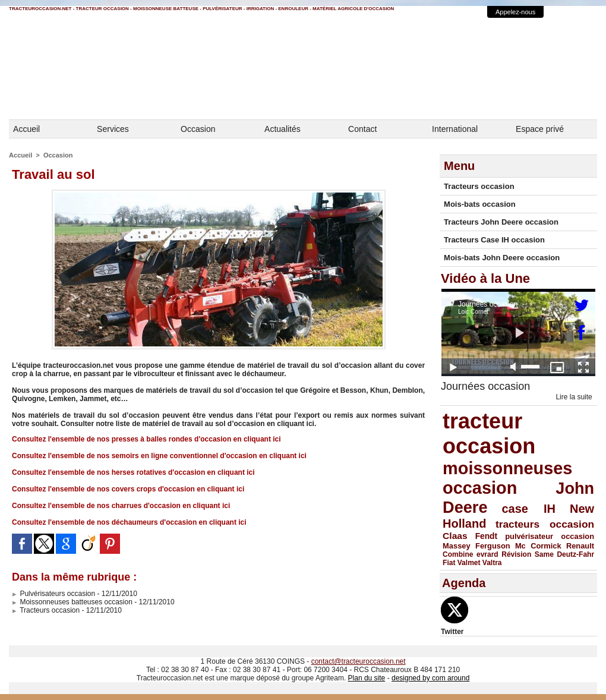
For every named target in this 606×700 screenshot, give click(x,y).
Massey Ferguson (476, 546)
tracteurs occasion (545, 524)
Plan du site (367, 678)
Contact (362, 129)
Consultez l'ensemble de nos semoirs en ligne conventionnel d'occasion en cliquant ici (159, 456)
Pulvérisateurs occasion (53, 594)
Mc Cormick (538, 546)
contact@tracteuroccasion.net (359, 661)
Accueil (26, 129)
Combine (458, 554)
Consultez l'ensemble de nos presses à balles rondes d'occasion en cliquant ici (146, 439)
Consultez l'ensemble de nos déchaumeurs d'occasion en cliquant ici (129, 522)
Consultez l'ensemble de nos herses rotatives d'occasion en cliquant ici (133, 472)
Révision (516, 554)
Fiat (449, 563)
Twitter (452, 632)
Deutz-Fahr (575, 554)
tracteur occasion (489, 433)
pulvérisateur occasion (550, 536)
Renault (580, 546)
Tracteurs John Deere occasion (501, 222)
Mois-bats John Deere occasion (502, 258)
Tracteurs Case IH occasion (494, 240)
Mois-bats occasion (480, 204)
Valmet (469, 563)
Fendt (486, 536)
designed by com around (430, 678)
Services (113, 129)
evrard (487, 554)
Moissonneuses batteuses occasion (72, 602)
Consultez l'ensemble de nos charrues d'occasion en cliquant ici (121, 506)
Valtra (492, 563)
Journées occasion (485, 386)
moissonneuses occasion (507, 478)
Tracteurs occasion (46, 610)
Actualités (283, 129)
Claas (455, 536)
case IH (528, 509)
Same (544, 554)
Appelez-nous (515, 12)
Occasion (198, 129)
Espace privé (540, 129)
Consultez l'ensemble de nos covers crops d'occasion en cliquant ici (128, 489)
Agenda (464, 583)
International (455, 129)
